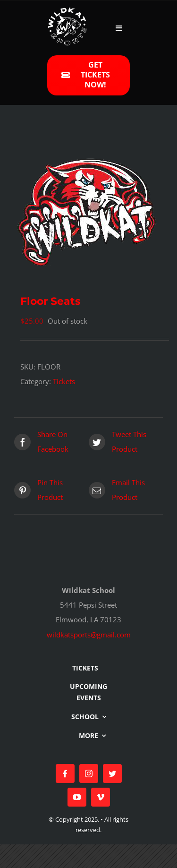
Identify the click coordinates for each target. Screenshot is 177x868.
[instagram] (89, 773)
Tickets (64, 381)
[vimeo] (101, 797)
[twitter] (112, 773)
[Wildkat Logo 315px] (67, 10)
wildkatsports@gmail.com (89, 635)
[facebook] (65, 773)
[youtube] (77, 797)
